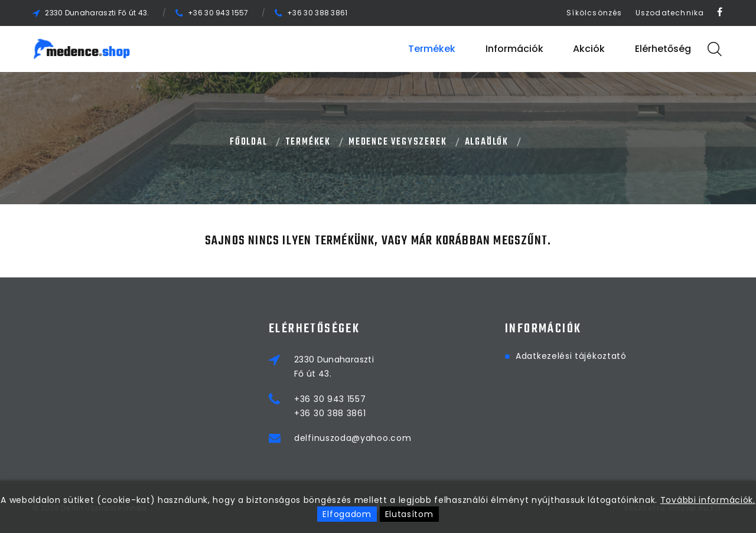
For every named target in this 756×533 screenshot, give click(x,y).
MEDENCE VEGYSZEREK (397, 142)
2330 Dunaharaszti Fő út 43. (97, 13)
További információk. (708, 500)
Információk (514, 49)
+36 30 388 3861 (317, 13)
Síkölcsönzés (594, 13)
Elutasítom (409, 514)
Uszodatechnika (670, 13)
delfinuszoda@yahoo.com (353, 438)
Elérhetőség (663, 49)
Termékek (432, 49)
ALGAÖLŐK (487, 142)
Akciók (589, 49)
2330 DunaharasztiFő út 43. (334, 367)
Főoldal (249, 142)
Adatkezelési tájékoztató (571, 356)
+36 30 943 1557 (218, 13)
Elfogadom (347, 514)
